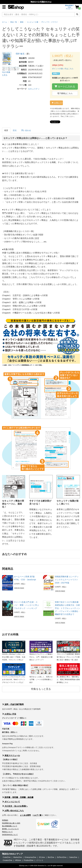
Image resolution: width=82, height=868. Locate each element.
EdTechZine (62, 857)
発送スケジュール (11, 755)
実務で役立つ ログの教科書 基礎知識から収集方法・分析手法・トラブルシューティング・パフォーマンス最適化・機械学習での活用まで (67, 608)
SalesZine (73, 857)
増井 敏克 (20, 54)
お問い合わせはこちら (13, 811)
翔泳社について (7, 832)
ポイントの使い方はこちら (63, 69)
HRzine (18, 860)
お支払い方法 (9, 714)
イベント (40, 860)
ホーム (5, 22)
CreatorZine (7, 860)
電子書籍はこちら (65, 93)
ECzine (42, 857)
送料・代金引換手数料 (13, 704)
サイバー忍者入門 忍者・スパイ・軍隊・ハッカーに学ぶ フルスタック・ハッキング (26, 605)
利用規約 (5, 820)
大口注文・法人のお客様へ (15, 806)
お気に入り (57, 103)
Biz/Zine (51, 857)
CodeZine (7, 857)
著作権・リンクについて (10, 829)
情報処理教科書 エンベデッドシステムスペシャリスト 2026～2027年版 (67, 580)
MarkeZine (18, 857)
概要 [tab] (6, 130)
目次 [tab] (15, 130)
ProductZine (28, 860)
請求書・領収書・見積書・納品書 (18, 797)
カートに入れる (65, 86)
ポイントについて (11, 802)
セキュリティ (34, 89)
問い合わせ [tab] (26, 130)
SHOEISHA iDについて (10, 835)
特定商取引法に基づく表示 (11, 823)
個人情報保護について (10, 826)
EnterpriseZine (30, 857)
